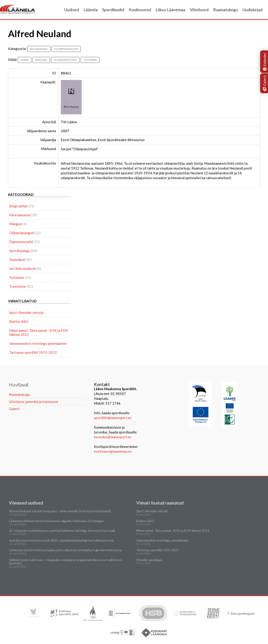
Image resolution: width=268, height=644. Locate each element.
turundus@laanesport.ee (113, 437)
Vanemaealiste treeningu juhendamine (38, 343)
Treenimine (18, 286)
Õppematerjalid (21, 242)
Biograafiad (39, 49)
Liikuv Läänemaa (170, 10)
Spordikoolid (113, 10)
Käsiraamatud (20, 215)
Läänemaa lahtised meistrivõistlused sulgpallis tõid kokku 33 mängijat (56, 521)
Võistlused (199, 10)
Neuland (41, 60)
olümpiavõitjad (65, 60)
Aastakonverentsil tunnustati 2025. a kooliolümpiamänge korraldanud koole (61, 540)
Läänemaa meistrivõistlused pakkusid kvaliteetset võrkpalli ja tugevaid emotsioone (65, 550)
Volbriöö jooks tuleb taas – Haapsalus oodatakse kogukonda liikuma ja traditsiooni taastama (65, 561)
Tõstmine (90, 60)
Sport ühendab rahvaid (26, 312)
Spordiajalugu (20, 251)
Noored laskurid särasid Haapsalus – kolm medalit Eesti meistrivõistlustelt (60, 511)
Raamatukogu (226, 10)
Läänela (91, 10)
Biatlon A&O (19, 321)
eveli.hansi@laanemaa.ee (113, 451)
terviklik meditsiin (23, 269)
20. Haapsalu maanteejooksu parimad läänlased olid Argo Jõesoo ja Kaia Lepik (62, 530)
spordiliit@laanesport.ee (113, 418)
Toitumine (17, 277)
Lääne (25, 60)
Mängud (15, 224)
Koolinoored (140, 10)
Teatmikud (17, 260)
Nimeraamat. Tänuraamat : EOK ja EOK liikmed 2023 (39, 332)
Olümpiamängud (66, 49)
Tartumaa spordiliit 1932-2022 (33, 352)
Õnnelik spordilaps (149, 560)
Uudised (72, 10)
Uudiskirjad (253, 10)
